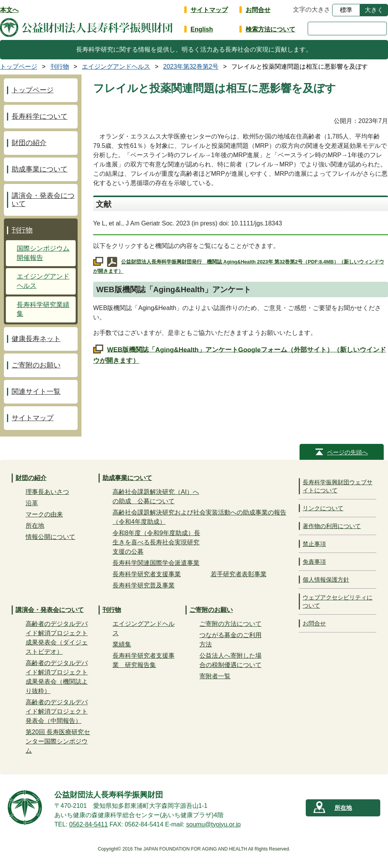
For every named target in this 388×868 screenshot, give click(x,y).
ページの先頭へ (347, 452)
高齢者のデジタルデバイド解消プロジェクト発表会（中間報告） (57, 711)
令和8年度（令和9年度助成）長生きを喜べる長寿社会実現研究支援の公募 (156, 542)
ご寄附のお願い (36, 365)
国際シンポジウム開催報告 (43, 253)
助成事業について (40, 169)
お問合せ (258, 10)
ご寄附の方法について (230, 624)
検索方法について (270, 29)
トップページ (33, 90)
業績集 (122, 644)
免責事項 (314, 562)
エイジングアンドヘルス (43, 281)
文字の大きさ (312, 10)
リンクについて (323, 508)
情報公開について (50, 537)
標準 (346, 10)
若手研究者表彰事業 (239, 574)
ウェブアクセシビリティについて (338, 601)
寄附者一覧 (215, 676)
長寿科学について (40, 116)
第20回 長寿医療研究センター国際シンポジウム (58, 741)
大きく (374, 10)
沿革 (32, 503)
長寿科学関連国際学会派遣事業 (156, 563)
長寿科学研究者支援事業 (147, 574)
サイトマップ (209, 10)
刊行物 (22, 230)
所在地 (35, 526)
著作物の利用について (332, 526)
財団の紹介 (29, 143)
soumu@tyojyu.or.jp (214, 824)
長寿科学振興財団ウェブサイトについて (338, 486)
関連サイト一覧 (36, 392)
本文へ (9, 10)
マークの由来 (44, 514)
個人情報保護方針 (326, 580)
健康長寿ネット (36, 339)
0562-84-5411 (88, 824)
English (202, 29)
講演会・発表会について (43, 200)
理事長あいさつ (47, 492)
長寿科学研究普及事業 (144, 585)
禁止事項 (314, 544)
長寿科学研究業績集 (43, 309)
